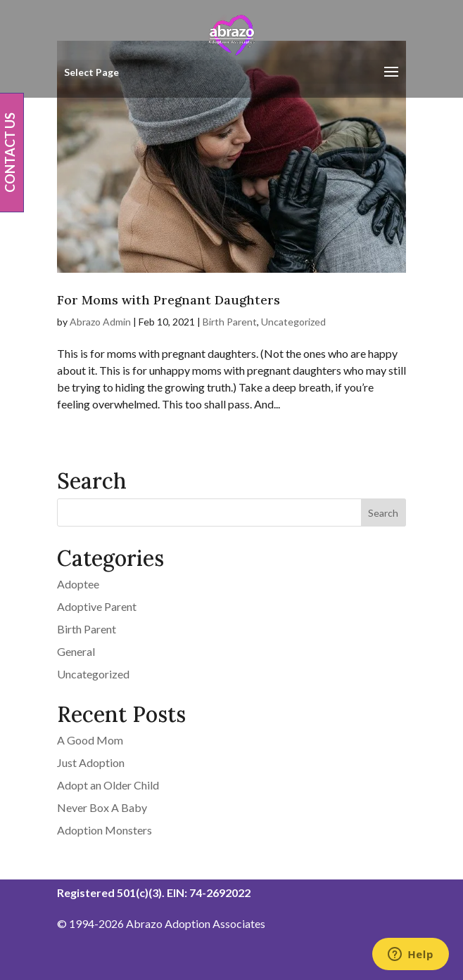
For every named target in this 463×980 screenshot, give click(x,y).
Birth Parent (230, 322)
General (76, 651)
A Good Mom (90, 740)
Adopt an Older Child (108, 785)
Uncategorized (293, 322)
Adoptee (78, 584)
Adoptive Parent (97, 606)
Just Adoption (91, 762)
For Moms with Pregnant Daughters (169, 300)
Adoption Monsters (104, 830)
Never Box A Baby (102, 807)
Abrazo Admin (100, 322)
